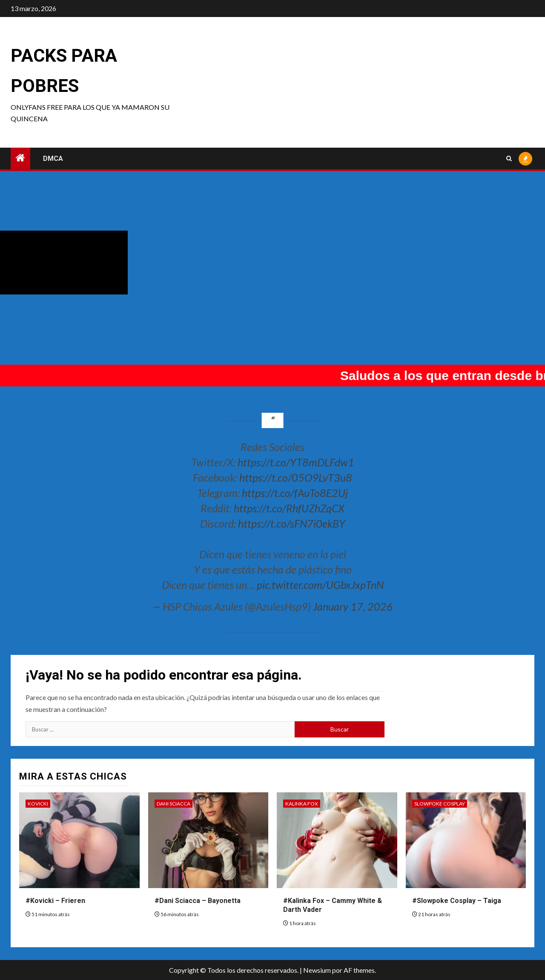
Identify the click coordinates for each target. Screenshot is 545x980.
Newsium (317, 970)
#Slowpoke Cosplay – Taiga (457, 901)
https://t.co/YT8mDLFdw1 (296, 462)
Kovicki (38, 804)
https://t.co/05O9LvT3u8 (296, 477)
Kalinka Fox (302, 804)
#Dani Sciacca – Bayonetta (198, 901)
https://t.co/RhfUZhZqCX (289, 508)
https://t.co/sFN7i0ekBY (292, 523)
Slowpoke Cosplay (440, 804)
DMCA (53, 159)
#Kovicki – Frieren (55, 901)
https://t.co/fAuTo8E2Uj (295, 493)
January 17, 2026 (353, 606)
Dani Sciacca (174, 804)
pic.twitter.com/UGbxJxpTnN (320, 585)
